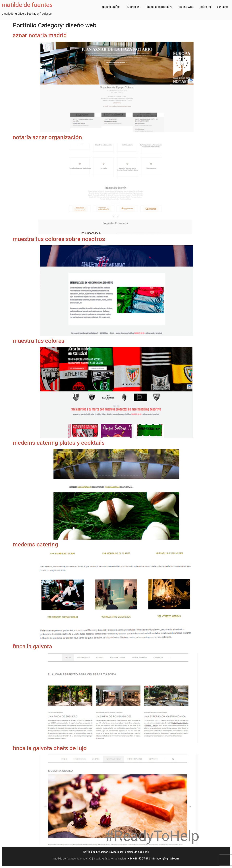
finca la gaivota (32, 646)
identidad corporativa (159, 7)
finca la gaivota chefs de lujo (50, 748)
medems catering (35, 544)
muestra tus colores (39, 341)
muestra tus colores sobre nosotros (59, 239)
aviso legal (117, 852)
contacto (222, 7)
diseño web (186, 7)
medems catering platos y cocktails (59, 443)
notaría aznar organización (47, 137)
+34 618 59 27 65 (138, 859)
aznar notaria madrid (40, 35)
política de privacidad (96, 852)
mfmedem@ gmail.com (165, 859)
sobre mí (205, 7)
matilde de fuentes (27, 5)
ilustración (133, 7)
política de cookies (136, 852)
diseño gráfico (111, 7)
